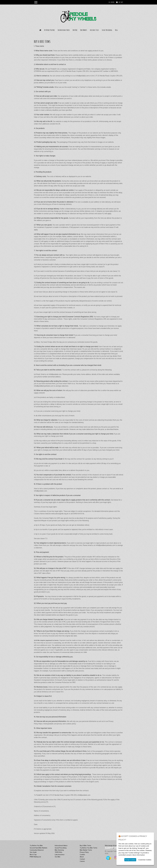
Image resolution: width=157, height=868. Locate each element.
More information (139, 855)
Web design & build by (112, 845)
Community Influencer (37, 850)
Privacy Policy (84, 852)
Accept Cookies (130, 860)
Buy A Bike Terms (85, 845)
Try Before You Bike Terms (89, 848)
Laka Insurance (60, 855)
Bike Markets (84, 30)
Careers (82, 861)
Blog (116, 30)
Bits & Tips (33, 855)
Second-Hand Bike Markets (38, 848)
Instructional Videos (64, 30)
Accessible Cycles (94, 30)
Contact (82, 859)
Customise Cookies (145, 860)
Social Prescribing (107, 30)
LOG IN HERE (111, 2)
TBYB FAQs (58, 852)
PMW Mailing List (35, 857)
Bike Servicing (59, 850)
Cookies (82, 855)
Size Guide (33, 852)
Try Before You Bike (49, 30)
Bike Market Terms (86, 850)
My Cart (121, 2)
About (82, 857)
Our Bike (75, 30)
